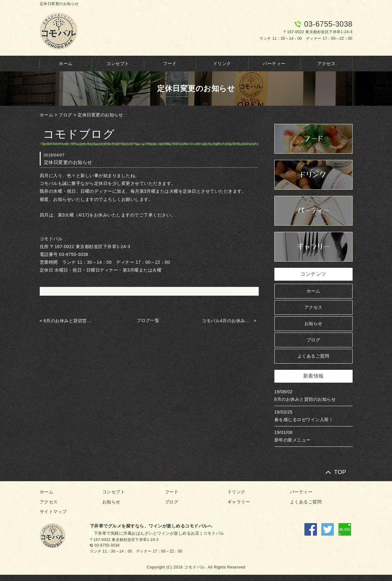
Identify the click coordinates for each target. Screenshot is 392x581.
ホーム (66, 64)
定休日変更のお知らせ (100, 115)
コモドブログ (244, 291)
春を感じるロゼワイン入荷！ (304, 420)
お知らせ (313, 324)
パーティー (274, 64)
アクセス (326, 64)
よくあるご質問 (313, 356)
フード (170, 64)
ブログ (65, 115)
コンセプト (118, 64)
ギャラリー (239, 502)
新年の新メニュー (293, 440)
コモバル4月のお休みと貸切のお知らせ (227, 321)
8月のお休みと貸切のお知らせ (305, 399)
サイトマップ (53, 512)
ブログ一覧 (148, 320)
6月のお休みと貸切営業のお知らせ (69, 321)
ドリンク (222, 64)
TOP (340, 472)
